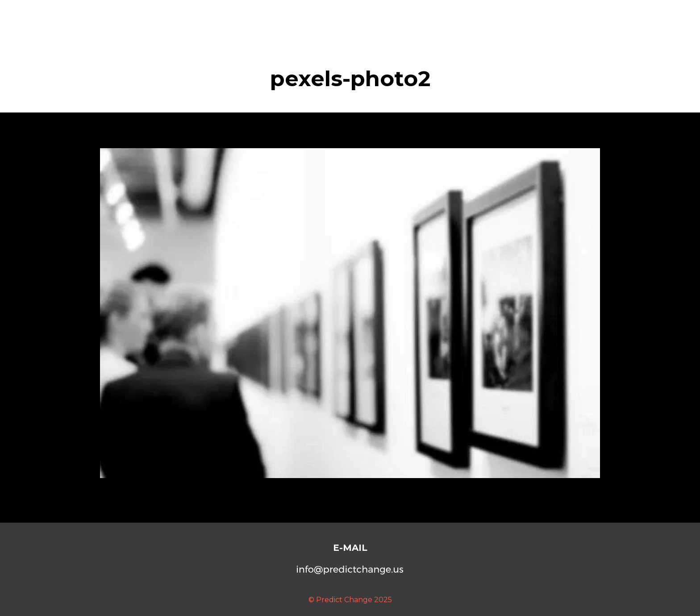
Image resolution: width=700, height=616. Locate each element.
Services (576, 18)
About (535, 18)
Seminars (623, 18)
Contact (669, 18)
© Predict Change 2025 (350, 600)
